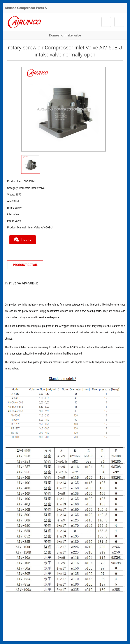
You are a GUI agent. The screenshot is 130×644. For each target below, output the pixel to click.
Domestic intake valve (65, 35)
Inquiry (23, 240)
